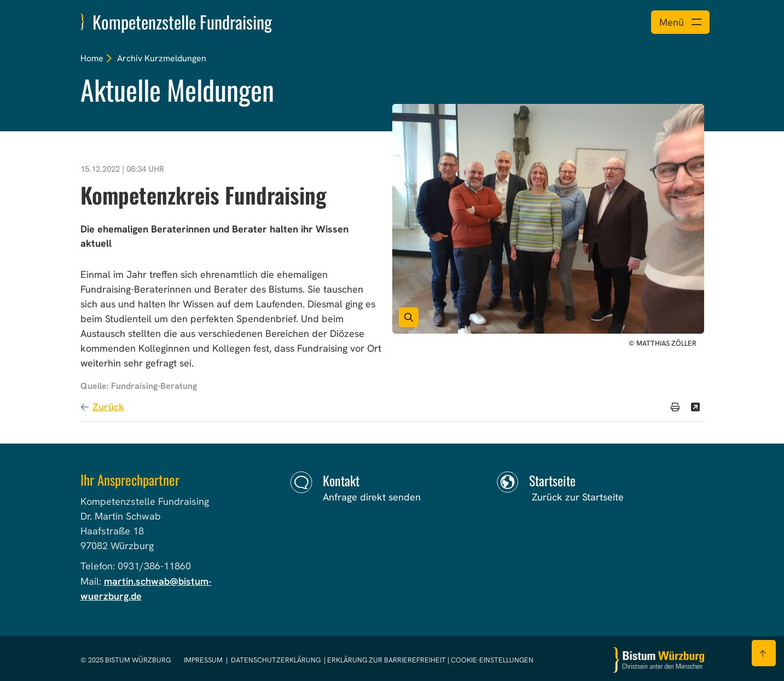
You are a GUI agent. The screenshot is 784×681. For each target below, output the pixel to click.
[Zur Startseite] (659, 660)
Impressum (204, 660)
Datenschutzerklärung (276, 660)
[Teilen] (695, 407)
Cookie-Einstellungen (492, 660)
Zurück (108, 407)
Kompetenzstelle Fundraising (182, 22)
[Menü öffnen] (680, 22)
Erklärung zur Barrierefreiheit (387, 660)
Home (92, 58)
